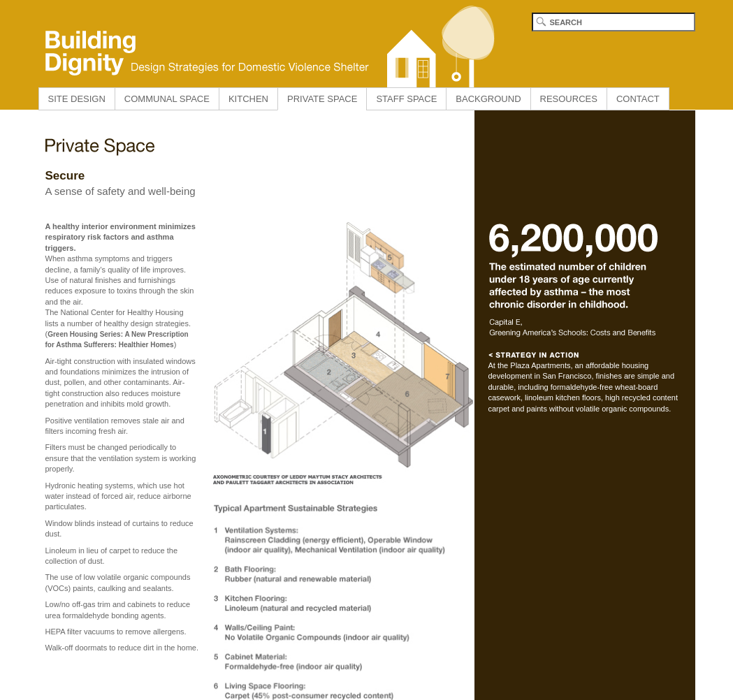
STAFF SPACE (406, 99)
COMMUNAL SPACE (167, 99)
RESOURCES (569, 99)
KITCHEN (248, 99)
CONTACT (638, 99)
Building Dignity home (266, 44)
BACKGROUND (488, 99)
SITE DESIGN (77, 99)
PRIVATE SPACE (322, 99)
